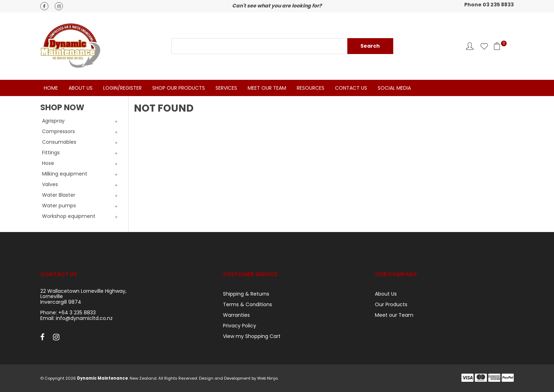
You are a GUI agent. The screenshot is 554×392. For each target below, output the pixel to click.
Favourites (484, 46)
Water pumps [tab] (59, 206)
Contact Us (351, 88)
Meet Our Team (267, 88)
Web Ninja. (268, 378)
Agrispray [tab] (53, 121)
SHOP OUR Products (179, 88)
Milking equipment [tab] (65, 174)
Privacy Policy (240, 326)
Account (470, 46)
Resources (311, 88)
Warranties (236, 315)
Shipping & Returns (246, 294)
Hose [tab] (48, 163)
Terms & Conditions (247, 304)
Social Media (394, 88)
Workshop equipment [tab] (69, 216)
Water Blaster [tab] (59, 195)
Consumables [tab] (59, 142)
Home (51, 88)
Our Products (391, 304)
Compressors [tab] (58, 131)
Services (226, 88)
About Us (81, 88)
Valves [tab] (50, 184)
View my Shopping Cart (252, 336)
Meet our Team (394, 315)
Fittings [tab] (51, 153)
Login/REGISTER (122, 88)
